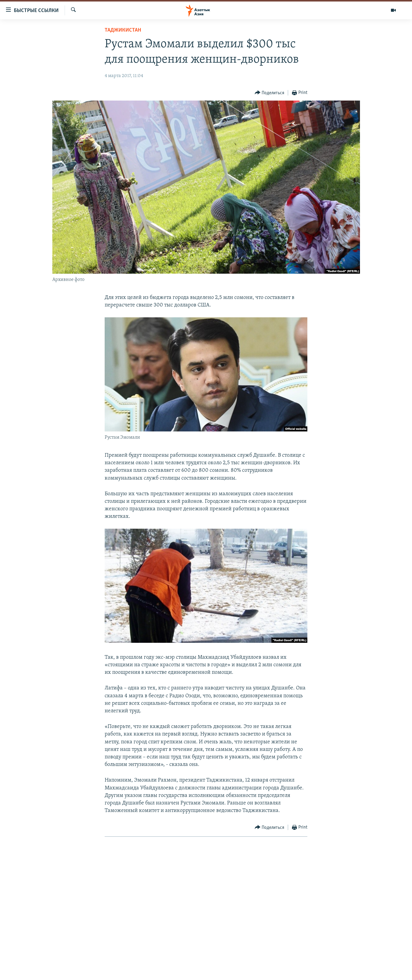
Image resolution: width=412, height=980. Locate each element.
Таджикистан (123, 30)
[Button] (270, 93)
